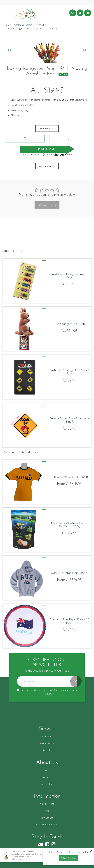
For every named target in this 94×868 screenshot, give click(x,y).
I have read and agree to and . (47, 692)
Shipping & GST (47, 804)
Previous (9, 50)
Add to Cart (46, 149)
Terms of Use (47, 818)
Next (85, 50)
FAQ (47, 811)
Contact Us (47, 777)
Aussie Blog (47, 784)
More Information (47, 128)
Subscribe (47, 750)
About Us (47, 770)
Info (70, 154)
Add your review (47, 205)
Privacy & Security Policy (47, 825)
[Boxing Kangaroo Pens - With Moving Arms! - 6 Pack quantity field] (69, 139)
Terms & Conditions (55, 690)
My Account (47, 737)
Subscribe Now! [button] (69, 858)
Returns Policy (47, 743)
